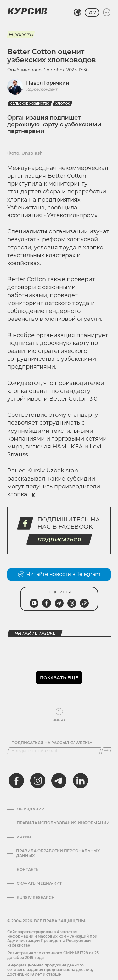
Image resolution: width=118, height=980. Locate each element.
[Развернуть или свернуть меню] (107, 13)
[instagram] (38, 781)
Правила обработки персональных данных (58, 853)
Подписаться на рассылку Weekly (52, 743)
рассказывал (26, 479)
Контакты (28, 870)
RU (92, 13)
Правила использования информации (63, 823)
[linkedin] (80, 781)
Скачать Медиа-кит (39, 883)
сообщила (62, 208)
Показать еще (59, 678)
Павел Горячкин (48, 83)
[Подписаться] (106, 751)
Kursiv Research (36, 898)
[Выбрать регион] (77, 13)
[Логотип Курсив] (27, 11)
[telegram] (59, 781)
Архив (24, 837)
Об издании (31, 809)
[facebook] (16, 781)
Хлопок (63, 104)
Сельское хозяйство (30, 104)
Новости (21, 35)
